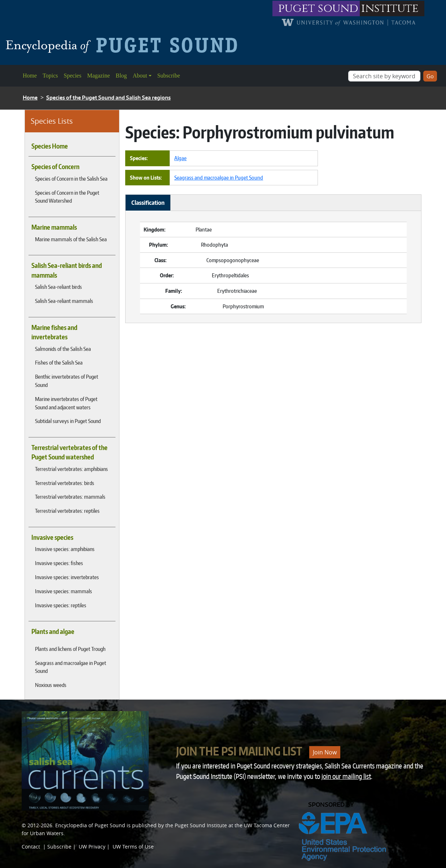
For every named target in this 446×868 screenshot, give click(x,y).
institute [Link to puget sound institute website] (390, 8)
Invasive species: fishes (59, 563)
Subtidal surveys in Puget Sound (68, 421)
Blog (121, 76)
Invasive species (52, 537)
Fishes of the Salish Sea (59, 362)
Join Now (325, 752)
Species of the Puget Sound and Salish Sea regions (108, 98)
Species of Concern (55, 167)
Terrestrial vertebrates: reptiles (67, 511)
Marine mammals (54, 227)
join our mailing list (346, 776)
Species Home (50, 146)
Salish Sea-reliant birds (58, 287)
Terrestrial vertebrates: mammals (70, 497)
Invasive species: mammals (64, 591)
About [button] (140, 76)
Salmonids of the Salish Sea (63, 349)
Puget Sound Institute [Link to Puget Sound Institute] (201, 825)
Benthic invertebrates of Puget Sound (67, 381)
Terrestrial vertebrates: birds (65, 483)
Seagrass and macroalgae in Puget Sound (71, 667)
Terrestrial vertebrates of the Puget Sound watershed (69, 452)
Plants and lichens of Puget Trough (70, 649)
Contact (31, 847)
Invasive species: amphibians (65, 549)
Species (73, 76)
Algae (180, 158)
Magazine (98, 76)
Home (30, 76)
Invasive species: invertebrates (67, 577)
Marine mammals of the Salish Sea (71, 239)
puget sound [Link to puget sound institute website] (318, 8)
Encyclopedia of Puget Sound (90, 825)
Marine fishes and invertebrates (54, 332)
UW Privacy (92, 847)
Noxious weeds (51, 685)
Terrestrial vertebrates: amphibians (71, 469)
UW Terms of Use (133, 847)
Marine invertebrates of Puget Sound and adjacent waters (66, 403)
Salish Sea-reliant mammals (64, 301)
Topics (50, 76)
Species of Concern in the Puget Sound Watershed (67, 197)
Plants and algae (53, 631)
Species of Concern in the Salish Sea (71, 179)
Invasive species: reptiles (61, 605)
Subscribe (169, 76)
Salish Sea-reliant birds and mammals (67, 270)
